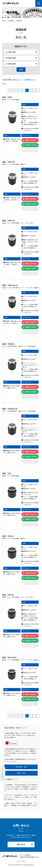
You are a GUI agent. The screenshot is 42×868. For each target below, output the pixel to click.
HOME (4, 21)
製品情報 (11, 21)
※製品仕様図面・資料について (12, 80)
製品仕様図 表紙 (21, 767)
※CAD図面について (29, 80)
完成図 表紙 (21, 773)
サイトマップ (22, 861)
